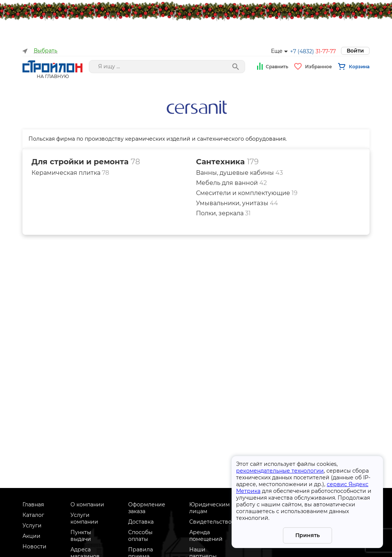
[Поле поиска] (167, 67)
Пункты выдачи (81, 536)
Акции (31, 536)
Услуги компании (84, 518)
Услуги (32, 525)
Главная (33, 504)
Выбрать (46, 51)
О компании (87, 504)
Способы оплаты (140, 536)
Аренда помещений (206, 536)
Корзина (359, 67)
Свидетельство (210, 522)
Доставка (141, 522)
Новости (34, 546)
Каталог (33, 515)
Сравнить (277, 67)
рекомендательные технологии (280, 471)
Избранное (319, 67)
